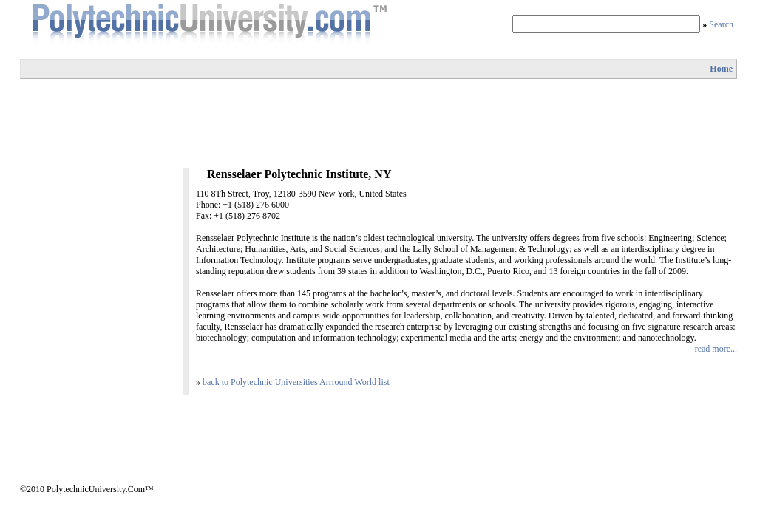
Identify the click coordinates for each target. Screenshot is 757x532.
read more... (716, 349)
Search (721, 24)
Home (721, 69)
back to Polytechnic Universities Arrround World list (296, 382)
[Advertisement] (378, 123)
